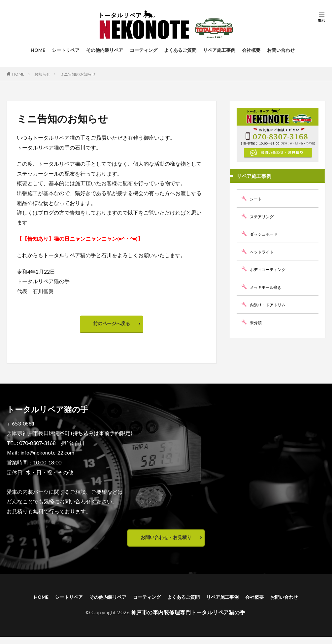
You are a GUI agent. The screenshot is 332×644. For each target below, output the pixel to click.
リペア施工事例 (219, 50)
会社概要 (251, 50)
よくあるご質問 (180, 50)
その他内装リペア (105, 50)
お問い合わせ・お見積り (166, 542)
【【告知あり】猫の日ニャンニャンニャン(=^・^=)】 (80, 238)
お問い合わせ (281, 50)
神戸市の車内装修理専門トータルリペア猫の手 (188, 619)
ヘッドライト (264, 252)
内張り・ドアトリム (271, 305)
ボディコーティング (271, 269)
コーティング (144, 50)
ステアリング (264, 216)
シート (257, 199)
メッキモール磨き (268, 287)
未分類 (257, 322)
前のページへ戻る (112, 325)
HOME (38, 50)
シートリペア (66, 50)
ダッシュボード (266, 234)
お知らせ (42, 74)
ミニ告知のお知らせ (78, 74)
